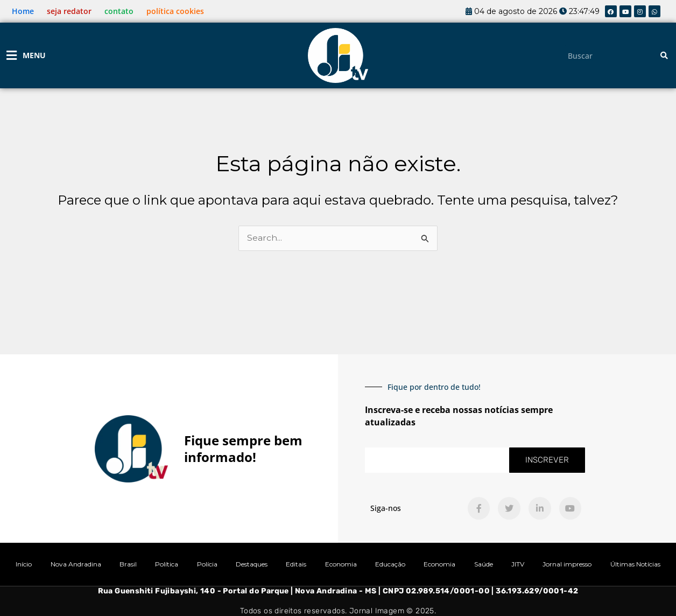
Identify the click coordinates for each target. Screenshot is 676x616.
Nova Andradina (76, 564)
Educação (390, 564)
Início (24, 564)
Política (167, 564)
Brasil (128, 564)
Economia (341, 564)
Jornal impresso (567, 564)
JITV (518, 564)
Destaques (252, 564)
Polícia (207, 564)
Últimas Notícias (635, 564)
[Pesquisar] (664, 56)
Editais (296, 564)
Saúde (484, 564)
